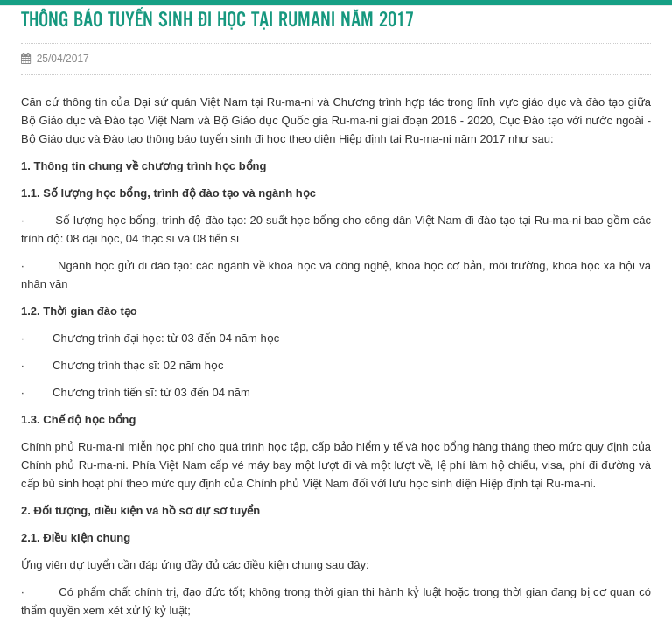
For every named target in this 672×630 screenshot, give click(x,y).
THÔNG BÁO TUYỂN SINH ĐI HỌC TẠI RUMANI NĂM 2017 (217, 21)
